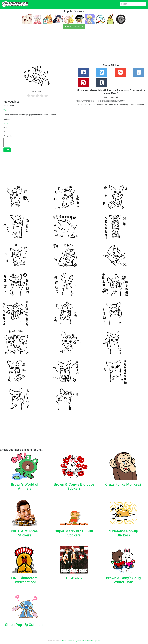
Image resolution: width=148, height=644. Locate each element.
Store (89, 641)
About (64, 641)
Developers (70, 641)
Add (7, 150)
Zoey (5, 110)
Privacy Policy (96, 641)
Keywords (78, 641)
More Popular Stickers (74, 26)
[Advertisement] (69, 48)
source (6, 124)
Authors (84, 641)
